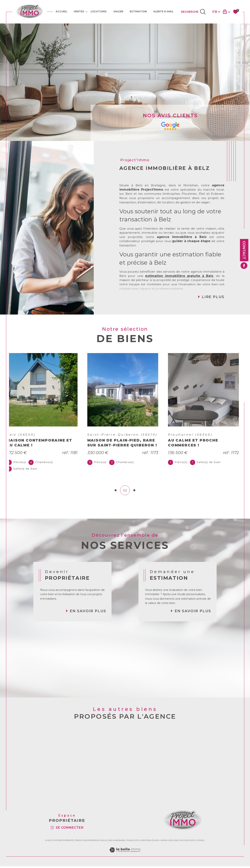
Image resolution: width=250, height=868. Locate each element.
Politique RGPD (187, 842)
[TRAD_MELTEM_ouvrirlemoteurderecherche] (193, 12)
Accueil (61, 11)
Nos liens (173, 842)
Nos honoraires (117, 842)
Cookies (200, 842)
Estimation (138, 11)
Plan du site (133, 842)
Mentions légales (150, 842)
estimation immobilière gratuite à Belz (179, 276)
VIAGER (118, 11)
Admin (164, 842)
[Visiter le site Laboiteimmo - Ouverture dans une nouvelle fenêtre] (125, 856)
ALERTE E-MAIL (163, 11)
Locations (99, 11)
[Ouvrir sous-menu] (86, 11)
